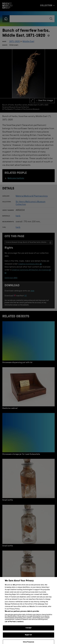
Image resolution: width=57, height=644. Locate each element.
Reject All (28, 637)
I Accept (28, 630)
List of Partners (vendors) (14, 624)
